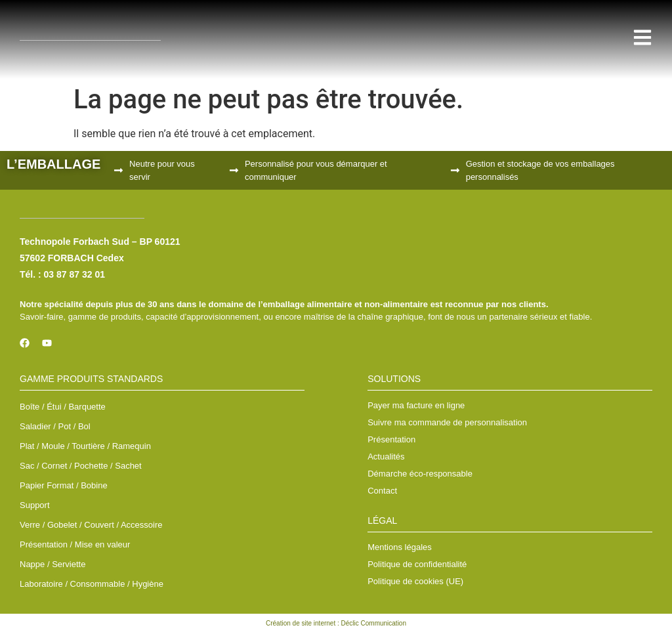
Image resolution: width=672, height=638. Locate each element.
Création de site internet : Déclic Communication (336, 623)
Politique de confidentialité (417, 564)
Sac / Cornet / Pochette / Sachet (81, 466)
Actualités (386, 457)
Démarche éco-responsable (420, 474)
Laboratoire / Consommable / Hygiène (92, 584)
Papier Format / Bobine (64, 485)
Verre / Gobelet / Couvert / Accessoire (91, 525)
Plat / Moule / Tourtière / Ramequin (85, 446)
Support (35, 505)
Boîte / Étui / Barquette (63, 407)
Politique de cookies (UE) (415, 581)
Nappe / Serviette (52, 564)
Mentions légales (400, 547)
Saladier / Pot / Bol (55, 426)
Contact (382, 491)
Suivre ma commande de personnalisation (447, 422)
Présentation (391, 439)
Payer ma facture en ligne (416, 405)
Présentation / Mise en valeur (75, 544)
